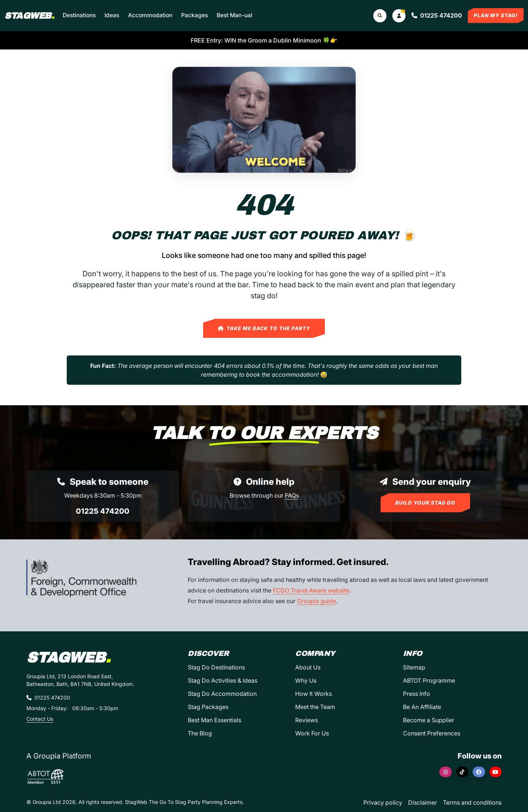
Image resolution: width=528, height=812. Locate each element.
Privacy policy (383, 802)
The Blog (200, 733)
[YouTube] (496, 772)
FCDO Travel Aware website (311, 590)
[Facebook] (479, 772)
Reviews (307, 720)
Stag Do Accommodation (222, 694)
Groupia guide (316, 601)
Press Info (417, 694)
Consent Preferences (432, 733)
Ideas (112, 15)
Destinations (79, 15)
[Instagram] (445, 772)
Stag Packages (208, 707)
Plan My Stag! (496, 15)
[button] (399, 16)
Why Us (306, 680)
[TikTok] (462, 772)
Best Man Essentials (214, 720)
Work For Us (312, 733)
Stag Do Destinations (216, 667)
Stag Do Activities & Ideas (223, 680)
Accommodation (150, 15)
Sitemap (414, 667)
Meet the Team (315, 707)
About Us (308, 667)
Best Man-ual (234, 15)
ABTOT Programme (429, 680)
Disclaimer (423, 802)
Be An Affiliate (422, 707)
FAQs (292, 495)
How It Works (313, 694)
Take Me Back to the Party (264, 328)
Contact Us (40, 719)
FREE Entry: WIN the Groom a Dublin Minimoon (264, 40)
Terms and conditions (472, 802)
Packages (195, 15)
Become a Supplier (429, 720)
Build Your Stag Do (425, 503)
